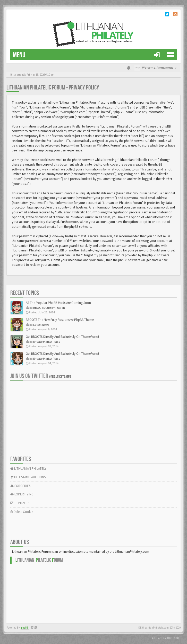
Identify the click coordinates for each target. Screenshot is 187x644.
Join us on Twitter (41, 376)
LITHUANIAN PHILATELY (28, 469)
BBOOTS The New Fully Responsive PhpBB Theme (60, 320)
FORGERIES (20, 486)
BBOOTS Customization (49, 308)
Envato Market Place (47, 342)
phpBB (25, 628)
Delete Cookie (22, 512)
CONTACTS (20, 503)
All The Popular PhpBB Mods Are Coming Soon (58, 303)
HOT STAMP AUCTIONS (28, 477)
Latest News (41, 325)
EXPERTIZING (22, 494)
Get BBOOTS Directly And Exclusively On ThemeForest (62, 337)
